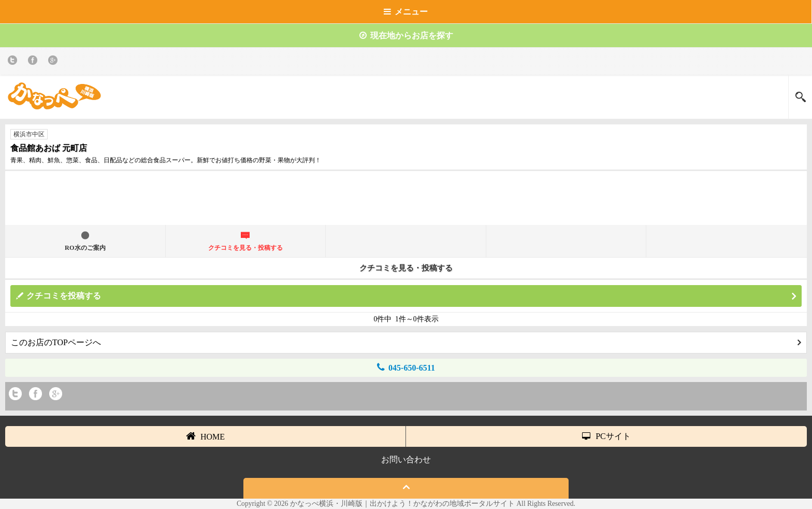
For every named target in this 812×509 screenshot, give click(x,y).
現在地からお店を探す (406, 36)
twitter (14, 62)
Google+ (55, 62)
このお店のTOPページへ (406, 342)
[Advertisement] (406, 202)
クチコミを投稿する (411, 296)
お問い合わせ (406, 459)
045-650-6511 (406, 367)
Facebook (34, 62)
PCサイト (606, 436)
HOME (205, 436)
